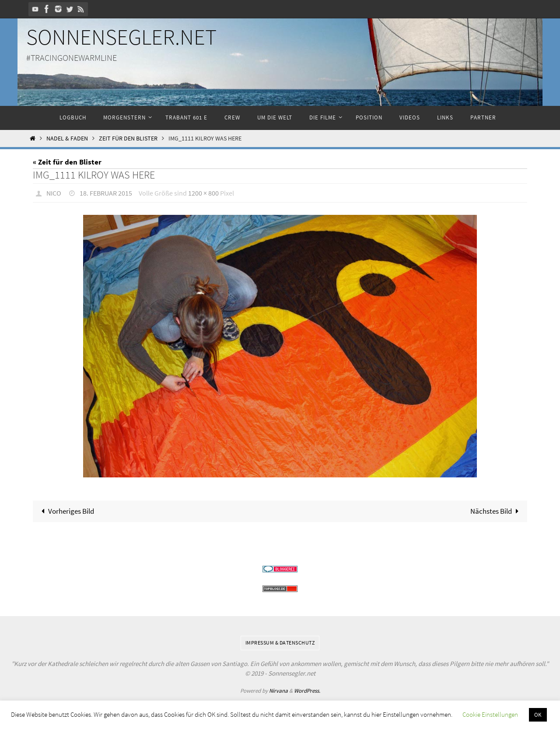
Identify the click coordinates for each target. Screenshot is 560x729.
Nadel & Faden (67, 138)
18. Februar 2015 (106, 193)
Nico (54, 193)
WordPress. (307, 691)
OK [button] (538, 715)
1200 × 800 (203, 193)
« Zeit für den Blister (67, 162)
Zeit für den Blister (128, 138)
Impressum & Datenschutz (280, 643)
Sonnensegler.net (121, 37)
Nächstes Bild (496, 511)
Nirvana (278, 691)
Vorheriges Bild (66, 511)
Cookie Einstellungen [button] (490, 714)
